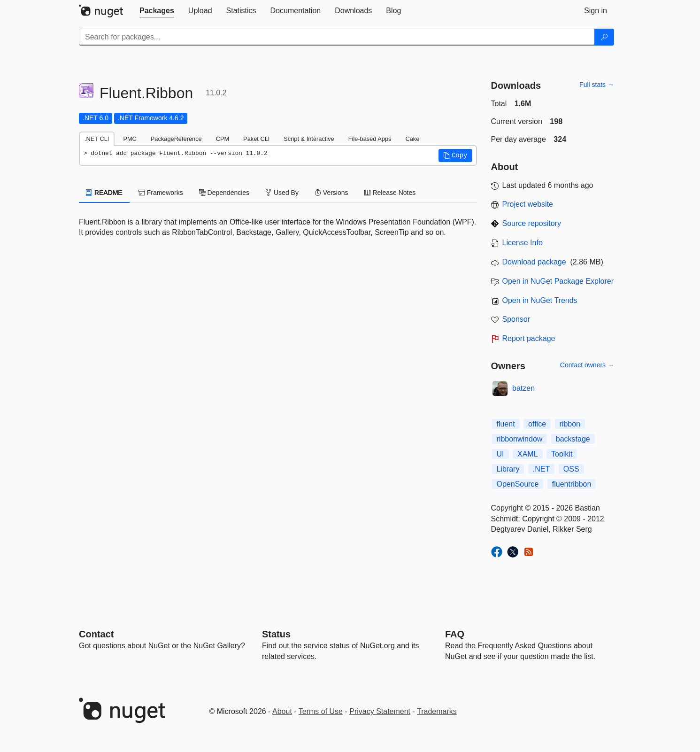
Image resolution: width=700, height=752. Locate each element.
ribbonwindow (520, 439)
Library (508, 469)
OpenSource (518, 484)
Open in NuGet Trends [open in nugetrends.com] (540, 300)
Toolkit (562, 454)
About (282, 711)
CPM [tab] (223, 139)
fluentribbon (572, 484)
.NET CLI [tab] (97, 139)
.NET (541, 469)
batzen (523, 388)
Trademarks (437, 711)
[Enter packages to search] (337, 37)
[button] (455, 155)
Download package (534, 262)
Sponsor (516, 319)
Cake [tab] (412, 139)
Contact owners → (587, 365)
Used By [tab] (282, 193)
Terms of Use (321, 711)
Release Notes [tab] (390, 193)
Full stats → (597, 85)
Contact (96, 634)
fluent (506, 424)
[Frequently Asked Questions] (455, 634)
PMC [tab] (130, 139)
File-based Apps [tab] (370, 139)
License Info (523, 243)
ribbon (570, 424)
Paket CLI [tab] (256, 139)
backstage (573, 439)
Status (276, 634)
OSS (571, 469)
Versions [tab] (331, 193)
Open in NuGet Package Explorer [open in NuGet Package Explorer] (558, 281)
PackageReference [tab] (176, 139)
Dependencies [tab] (224, 193)
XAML (528, 454)
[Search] (604, 37)
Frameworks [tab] (161, 193)
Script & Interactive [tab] (309, 139)
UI (500, 454)
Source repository (532, 223)
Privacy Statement (380, 711)
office (537, 424)
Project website (528, 204)
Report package (529, 338)
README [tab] (104, 193)
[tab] (157, 11)
